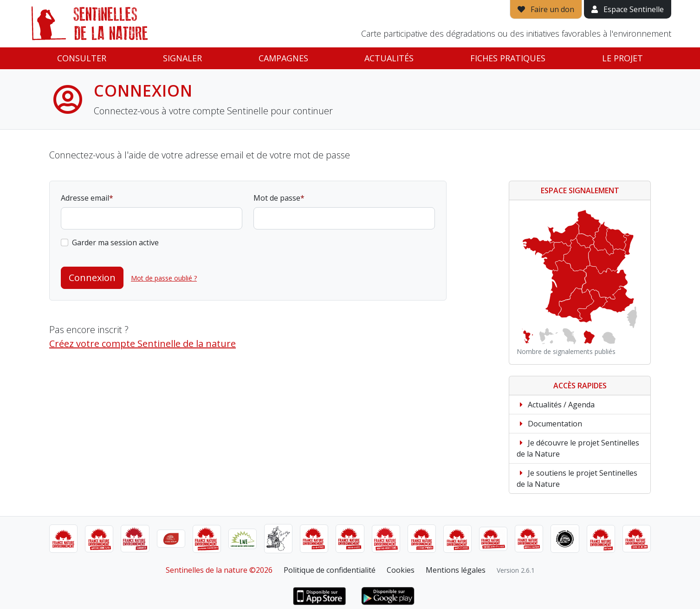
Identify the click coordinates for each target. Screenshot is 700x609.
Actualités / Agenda (556, 405)
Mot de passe (277, 198)
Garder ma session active (115, 242)
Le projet (622, 58)
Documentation (549, 424)
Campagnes (283, 58)
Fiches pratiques (508, 58)
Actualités (389, 58)
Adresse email (85, 198)
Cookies (401, 570)
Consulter (82, 58)
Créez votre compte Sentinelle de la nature (143, 344)
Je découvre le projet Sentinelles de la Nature (578, 448)
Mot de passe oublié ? (164, 278)
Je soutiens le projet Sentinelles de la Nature (577, 478)
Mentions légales (456, 570)
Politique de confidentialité (330, 570)
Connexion (92, 278)
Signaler (182, 58)
